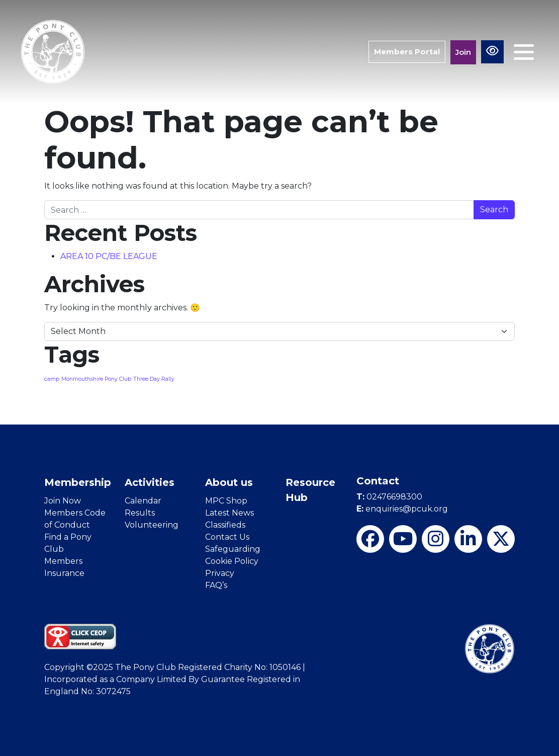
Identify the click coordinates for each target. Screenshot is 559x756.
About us (229, 482)
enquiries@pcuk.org (402, 509)
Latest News (229, 513)
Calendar (143, 501)
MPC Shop (226, 501)
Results (140, 513)
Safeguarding (233, 549)
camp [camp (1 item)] (52, 379)
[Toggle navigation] (524, 52)
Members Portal (407, 52)
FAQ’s (216, 585)
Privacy (220, 573)
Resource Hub (310, 490)
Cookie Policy (232, 561)
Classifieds (225, 525)
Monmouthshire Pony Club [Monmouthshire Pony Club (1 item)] (96, 379)
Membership (78, 482)
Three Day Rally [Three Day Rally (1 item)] (154, 379)
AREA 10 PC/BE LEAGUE (109, 256)
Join (463, 52)
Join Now (63, 501)
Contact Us (227, 537)
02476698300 (389, 497)
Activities (150, 482)
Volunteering (152, 525)
